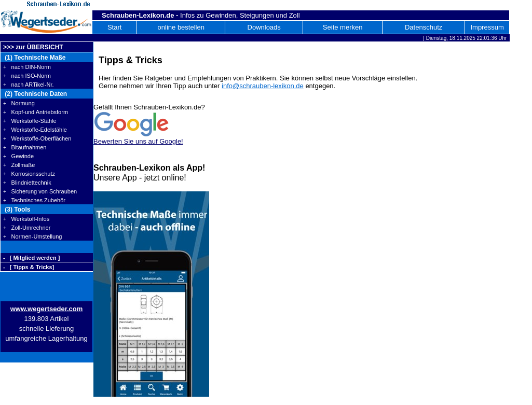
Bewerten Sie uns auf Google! (138, 141)
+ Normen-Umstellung (32, 236)
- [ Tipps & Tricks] (29, 267)
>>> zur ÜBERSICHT (33, 47)
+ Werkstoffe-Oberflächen (37, 138)
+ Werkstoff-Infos (26, 219)
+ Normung (19, 103)
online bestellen (181, 27)
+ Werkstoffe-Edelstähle (35, 130)
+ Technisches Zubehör (34, 200)
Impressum (487, 27)
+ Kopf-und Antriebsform (36, 112)
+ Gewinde (18, 156)
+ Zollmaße (19, 165)
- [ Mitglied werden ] (31, 258)
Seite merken (343, 27)
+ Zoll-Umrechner (27, 228)
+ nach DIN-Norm (27, 67)
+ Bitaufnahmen (25, 147)
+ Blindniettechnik (27, 183)
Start (114, 27)
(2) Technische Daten (35, 94)
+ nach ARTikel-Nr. (29, 85)
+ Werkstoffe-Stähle (30, 121)
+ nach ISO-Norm (27, 76)
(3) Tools (17, 210)
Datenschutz (424, 27)
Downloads (264, 27)
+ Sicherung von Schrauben (40, 191)
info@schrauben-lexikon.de (263, 86)
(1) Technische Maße (34, 58)
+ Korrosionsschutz (29, 174)
